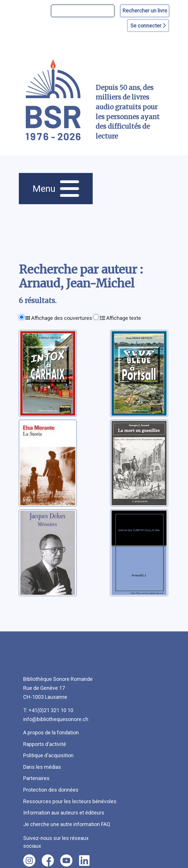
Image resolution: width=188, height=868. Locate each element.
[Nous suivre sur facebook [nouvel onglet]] (48, 860)
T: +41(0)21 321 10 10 (48, 710)
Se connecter (148, 26)
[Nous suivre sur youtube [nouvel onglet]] (66, 860)
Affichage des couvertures (59, 318)
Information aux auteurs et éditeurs (64, 813)
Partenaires (36, 778)
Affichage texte (121, 318)
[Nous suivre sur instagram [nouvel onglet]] (29, 860)
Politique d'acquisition (48, 755)
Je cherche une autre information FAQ (67, 824)
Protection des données (51, 790)
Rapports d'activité (45, 744)
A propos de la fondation (51, 732)
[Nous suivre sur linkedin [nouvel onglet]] (84, 860)
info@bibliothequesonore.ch (56, 719)
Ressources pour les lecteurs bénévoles (70, 801)
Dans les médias (42, 767)
